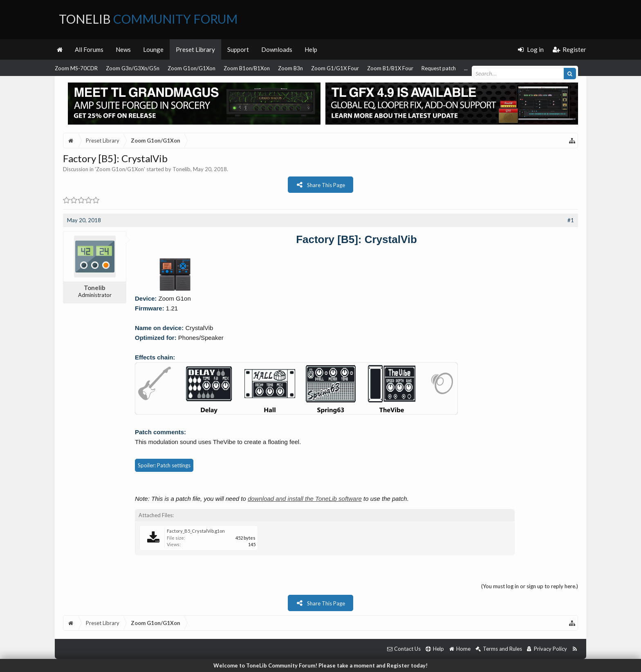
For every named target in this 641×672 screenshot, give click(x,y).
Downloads (277, 49)
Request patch (439, 68)
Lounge (153, 49)
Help (311, 49)
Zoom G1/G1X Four (335, 68)
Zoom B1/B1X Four (390, 68)
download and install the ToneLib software (305, 499)
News (123, 49)
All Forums (89, 49)
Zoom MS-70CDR (76, 68)
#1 (571, 220)
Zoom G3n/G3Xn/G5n (133, 68)
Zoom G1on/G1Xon (192, 68)
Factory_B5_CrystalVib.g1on (196, 531)
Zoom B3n (290, 68)
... (466, 68)
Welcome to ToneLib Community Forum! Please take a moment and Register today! (320, 665)
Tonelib (182, 169)
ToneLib (148, 19)
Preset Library (195, 49)
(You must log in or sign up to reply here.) (530, 586)
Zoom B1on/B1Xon (247, 68)
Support (238, 49)
